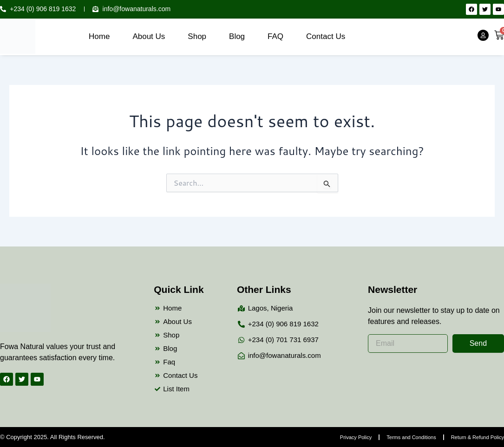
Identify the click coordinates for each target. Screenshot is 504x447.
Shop (197, 36)
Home (99, 36)
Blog (237, 36)
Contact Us (326, 36)
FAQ (275, 36)
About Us (149, 36)
